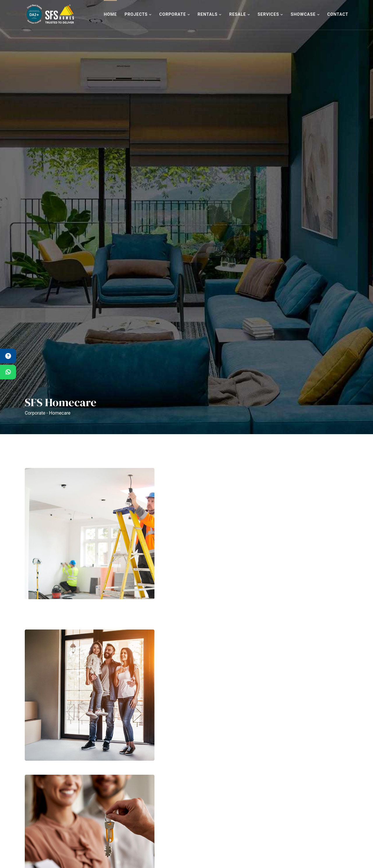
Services (270, 14)
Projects (138, 14)
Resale (239, 14)
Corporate (175, 14)
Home (110, 14)
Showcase (305, 14)
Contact (338, 14)
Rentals (210, 14)
